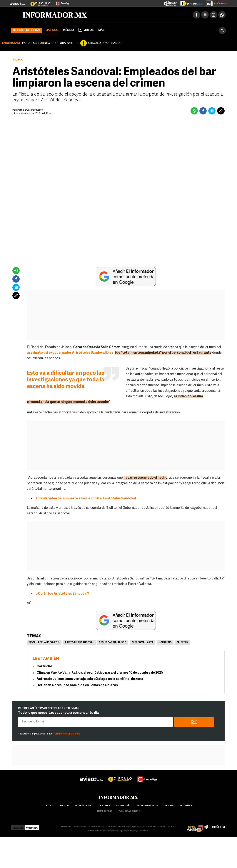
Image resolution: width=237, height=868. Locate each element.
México (68, 30)
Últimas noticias (26, 30)
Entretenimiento (147, 806)
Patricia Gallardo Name (30, 110)
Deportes (104, 806)
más (104, 30)
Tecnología (123, 806)
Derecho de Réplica (117, 831)
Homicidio (165, 643)
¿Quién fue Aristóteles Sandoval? (63, 594)
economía (186, 806)
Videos (86, 30)
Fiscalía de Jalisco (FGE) (44, 643)
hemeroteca (105, 811)
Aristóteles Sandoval (79, 643)
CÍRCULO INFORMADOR (105, 43)
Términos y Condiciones (67, 734)
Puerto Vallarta (142, 643)
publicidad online (129, 811)
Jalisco (52, 30)
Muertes (182, 643)
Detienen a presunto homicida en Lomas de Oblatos (77, 685)
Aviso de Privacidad (97, 831)
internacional (84, 806)
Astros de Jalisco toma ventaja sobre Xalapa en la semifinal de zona (90, 679)
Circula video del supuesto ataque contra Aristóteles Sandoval (86, 499)
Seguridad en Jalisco (113, 643)
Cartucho (44, 666)
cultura (169, 806)
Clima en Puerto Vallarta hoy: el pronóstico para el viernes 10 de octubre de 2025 (100, 673)
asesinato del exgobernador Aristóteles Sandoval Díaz (70, 353)
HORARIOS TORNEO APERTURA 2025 (47, 43)
